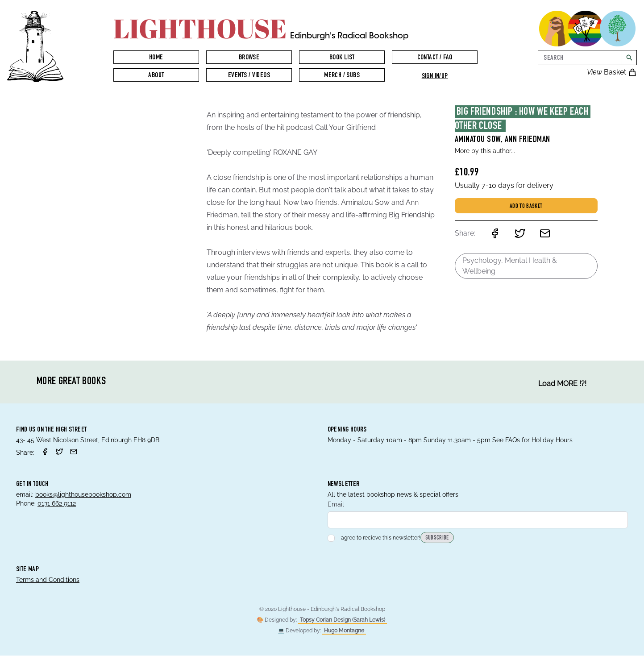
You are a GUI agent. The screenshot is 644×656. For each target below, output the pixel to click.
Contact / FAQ (435, 58)
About (156, 76)
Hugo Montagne (344, 631)
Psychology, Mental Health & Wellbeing (510, 266)
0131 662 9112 (57, 503)
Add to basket (526, 207)
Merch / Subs (342, 76)
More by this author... (485, 151)
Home (156, 58)
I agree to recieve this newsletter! (374, 538)
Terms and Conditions (48, 580)
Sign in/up (435, 77)
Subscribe (437, 539)
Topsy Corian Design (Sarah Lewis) (343, 620)
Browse (249, 58)
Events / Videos (249, 76)
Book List (342, 58)
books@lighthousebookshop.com (83, 494)
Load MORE (562, 384)
